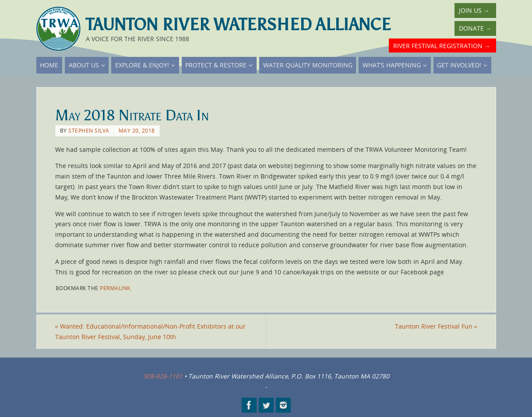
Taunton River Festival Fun (436, 326)
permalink (115, 288)
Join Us (474, 10)
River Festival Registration (442, 46)
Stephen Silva (89, 130)
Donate (475, 28)
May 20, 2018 (137, 130)
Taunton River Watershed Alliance (238, 25)
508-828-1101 (163, 376)
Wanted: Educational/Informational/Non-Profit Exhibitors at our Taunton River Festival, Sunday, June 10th (150, 331)
